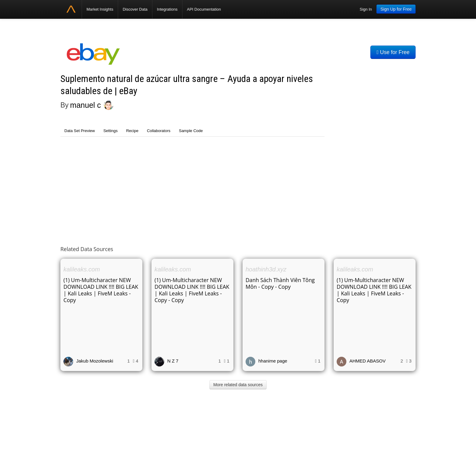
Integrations (167, 9)
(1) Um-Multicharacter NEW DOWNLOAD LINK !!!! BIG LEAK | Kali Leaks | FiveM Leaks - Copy (101, 290)
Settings (110, 131)
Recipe (132, 131)
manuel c (85, 105)
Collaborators (159, 131)
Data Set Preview (80, 131)
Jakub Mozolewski (95, 361)
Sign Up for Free (396, 9)
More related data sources (238, 385)
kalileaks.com (82, 269)
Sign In (366, 9)
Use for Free (393, 52)
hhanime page (273, 361)
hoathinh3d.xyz (266, 269)
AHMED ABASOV (367, 361)
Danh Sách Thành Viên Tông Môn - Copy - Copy (280, 283)
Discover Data (135, 9)
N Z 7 (173, 361)
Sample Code (191, 131)
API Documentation (204, 9)
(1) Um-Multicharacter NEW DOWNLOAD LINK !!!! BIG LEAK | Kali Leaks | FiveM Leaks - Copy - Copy (192, 290)
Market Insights (100, 9)
